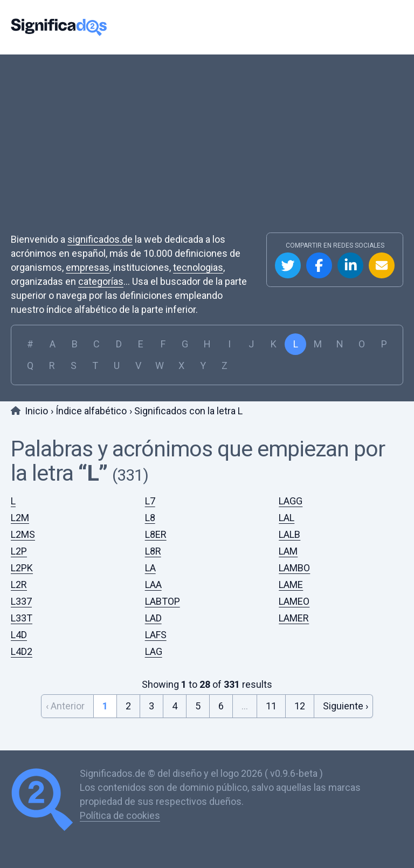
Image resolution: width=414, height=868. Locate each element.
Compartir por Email (382, 265)
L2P (19, 551)
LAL (287, 518)
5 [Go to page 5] (198, 706)
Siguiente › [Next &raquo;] (346, 706)
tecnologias (198, 267)
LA (150, 568)
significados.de (100, 239)
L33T (22, 618)
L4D (19, 635)
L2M (20, 518)
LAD (153, 618)
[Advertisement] (207, 152)
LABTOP (163, 601)
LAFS (156, 635)
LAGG (291, 501)
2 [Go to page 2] (128, 706)
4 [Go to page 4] (175, 706)
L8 (150, 518)
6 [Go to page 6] (221, 706)
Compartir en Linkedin (350, 265)
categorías (101, 281)
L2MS (23, 534)
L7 (150, 501)
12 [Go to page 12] (300, 706)
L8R (153, 551)
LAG (154, 651)
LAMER (294, 618)
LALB (289, 534)
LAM (288, 551)
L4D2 (22, 651)
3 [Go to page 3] (151, 706)
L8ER (156, 534)
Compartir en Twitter (288, 265)
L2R (19, 585)
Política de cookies (120, 815)
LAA (153, 585)
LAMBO (294, 568)
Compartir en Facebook (319, 265)
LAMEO (294, 601)
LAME (291, 585)
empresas (88, 267)
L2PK (22, 568)
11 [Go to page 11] (271, 706)
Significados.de (59, 27)
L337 (21, 601)
